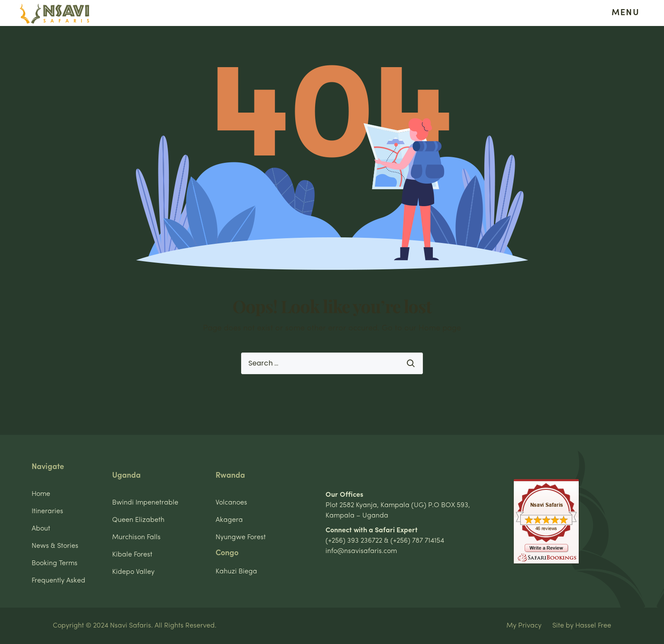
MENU (626, 13)
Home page (440, 328)
